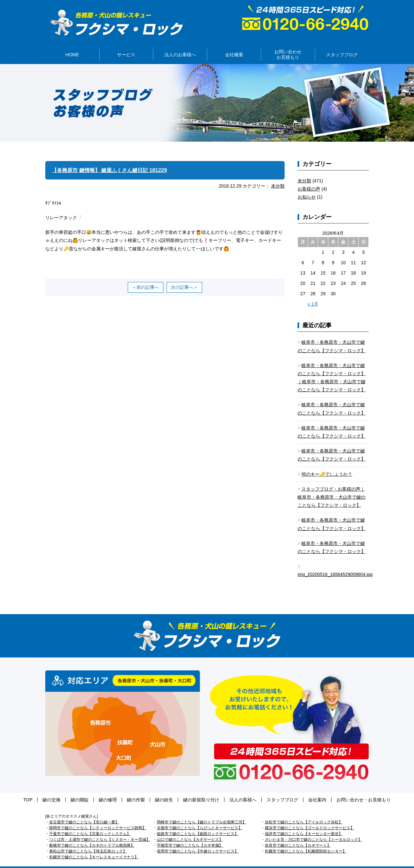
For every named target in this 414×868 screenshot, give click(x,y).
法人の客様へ (230, 790)
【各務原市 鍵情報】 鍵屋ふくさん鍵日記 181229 (116, 160)
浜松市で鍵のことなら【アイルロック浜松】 (304, 812)
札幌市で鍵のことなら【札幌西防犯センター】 (306, 841)
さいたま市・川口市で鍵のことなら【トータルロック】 (313, 830)
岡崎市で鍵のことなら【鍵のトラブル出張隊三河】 (202, 812)
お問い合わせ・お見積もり (331, 790)
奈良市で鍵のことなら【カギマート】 (298, 836)
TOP (60, 790)
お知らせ (307, 187)
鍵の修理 (121, 790)
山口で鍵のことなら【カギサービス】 (190, 830)
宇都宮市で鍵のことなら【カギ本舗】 (190, 836)
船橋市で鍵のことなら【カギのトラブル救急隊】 (92, 836)
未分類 (278, 176)
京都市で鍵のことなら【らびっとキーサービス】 (200, 818)
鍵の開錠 (99, 790)
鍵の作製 (142, 790)
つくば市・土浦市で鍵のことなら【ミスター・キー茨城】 (100, 830)
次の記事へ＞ (184, 277)
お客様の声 (309, 179)
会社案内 (291, 790)
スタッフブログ (263, 790)
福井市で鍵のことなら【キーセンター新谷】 (304, 824)
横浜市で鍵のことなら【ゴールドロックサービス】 (310, 818)
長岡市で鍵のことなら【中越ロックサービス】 (198, 841)
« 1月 (313, 294)
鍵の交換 (77, 790)
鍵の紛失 (164, 790)
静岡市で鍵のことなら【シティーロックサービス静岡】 (98, 818)
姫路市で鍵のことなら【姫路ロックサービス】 (198, 824)
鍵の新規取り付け (195, 790)
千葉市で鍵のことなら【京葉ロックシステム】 (90, 824)
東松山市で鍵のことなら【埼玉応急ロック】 (88, 841)
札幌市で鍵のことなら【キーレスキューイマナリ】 (94, 847)
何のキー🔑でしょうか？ (327, 464)
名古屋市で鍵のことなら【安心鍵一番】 (84, 812)
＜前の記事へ (146, 277)
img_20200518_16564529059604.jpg (335, 565)
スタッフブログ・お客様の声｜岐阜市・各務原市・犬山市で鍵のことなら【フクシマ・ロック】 (332, 487)
